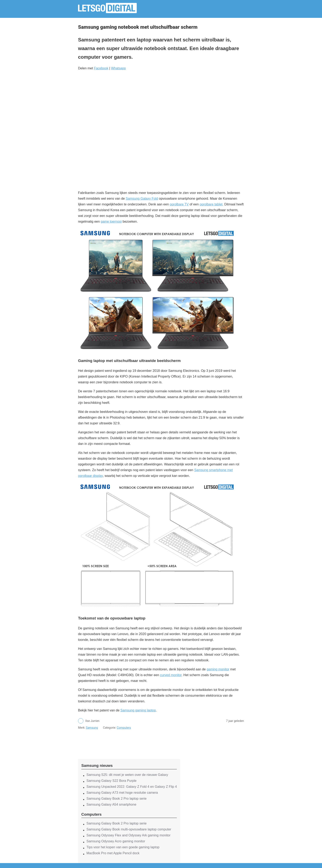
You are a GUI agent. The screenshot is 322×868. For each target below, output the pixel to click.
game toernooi (111, 222)
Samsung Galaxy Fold (142, 199)
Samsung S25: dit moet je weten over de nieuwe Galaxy (127, 775)
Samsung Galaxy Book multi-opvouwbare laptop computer (129, 829)
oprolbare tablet (211, 204)
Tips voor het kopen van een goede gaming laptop (123, 847)
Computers (124, 728)
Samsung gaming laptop (138, 710)
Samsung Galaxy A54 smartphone (111, 804)
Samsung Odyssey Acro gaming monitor (116, 841)
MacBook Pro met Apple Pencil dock (113, 853)
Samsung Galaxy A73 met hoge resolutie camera (122, 793)
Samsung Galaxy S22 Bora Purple (112, 781)
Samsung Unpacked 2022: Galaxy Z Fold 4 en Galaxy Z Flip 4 (132, 787)
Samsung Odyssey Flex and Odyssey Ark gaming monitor (128, 835)
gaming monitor (218, 669)
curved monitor (171, 675)
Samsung (92, 728)
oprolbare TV (179, 204)
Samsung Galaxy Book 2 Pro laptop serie (117, 799)
